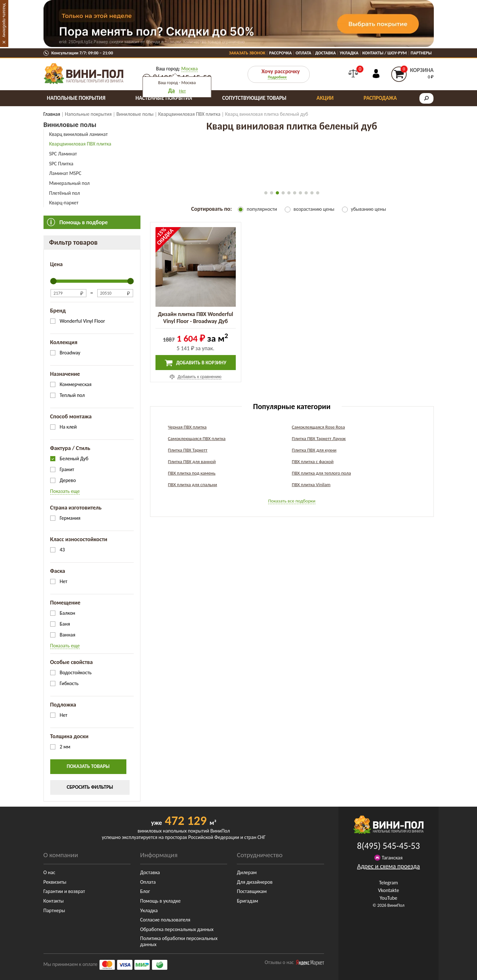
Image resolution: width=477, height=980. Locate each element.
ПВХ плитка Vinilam (311, 485)
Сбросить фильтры (90, 787)
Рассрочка (280, 53)
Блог (145, 891)
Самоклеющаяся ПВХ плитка (197, 439)
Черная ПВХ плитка (187, 427)
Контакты (54, 901)
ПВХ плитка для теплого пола (321, 473)
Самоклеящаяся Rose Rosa (318, 427)
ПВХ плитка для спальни (193, 485)
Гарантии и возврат (64, 891)
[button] (266, 193)
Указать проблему (4, 20)
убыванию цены (369, 209)
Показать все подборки (292, 501)
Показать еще (65, 491)
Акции (325, 98)
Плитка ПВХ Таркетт (188, 450)
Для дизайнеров (254, 882)
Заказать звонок (247, 53)
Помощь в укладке (160, 901)
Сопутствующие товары (254, 98)
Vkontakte (388, 890)
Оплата (303, 53)
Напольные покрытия (76, 98)
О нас (49, 872)
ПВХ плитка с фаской (313, 462)
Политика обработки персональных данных (179, 941)
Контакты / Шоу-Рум (384, 53)
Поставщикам (252, 891)
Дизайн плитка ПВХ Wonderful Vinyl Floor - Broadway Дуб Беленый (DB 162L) (195, 321)
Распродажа (380, 98)
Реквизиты (55, 882)
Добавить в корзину (196, 363)
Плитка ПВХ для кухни (314, 450)
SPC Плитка (61, 164)
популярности (262, 209)
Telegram (389, 883)
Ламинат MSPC (65, 173)
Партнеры (421, 53)
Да (171, 91)
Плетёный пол (65, 193)
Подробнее (277, 77)
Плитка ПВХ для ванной (192, 462)
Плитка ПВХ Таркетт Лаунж (319, 439)
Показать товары (88, 766)
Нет (183, 91)
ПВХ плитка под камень (192, 473)
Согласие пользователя (165, 920)
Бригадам (247, 901)
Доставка (326, 53)
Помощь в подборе (84, 222)
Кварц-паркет (64, 203)
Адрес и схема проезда (388, 866)
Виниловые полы (70, 125)
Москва (190, 69)
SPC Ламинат (63, 154)
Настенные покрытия (164, 98)
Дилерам (247, 872)
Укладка (349, 53)
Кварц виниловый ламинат (79, 134)
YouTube (389, 898)
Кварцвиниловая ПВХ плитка (80, 144)
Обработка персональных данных (177, 929)
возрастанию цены (314, 209)
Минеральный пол (70, 183)
